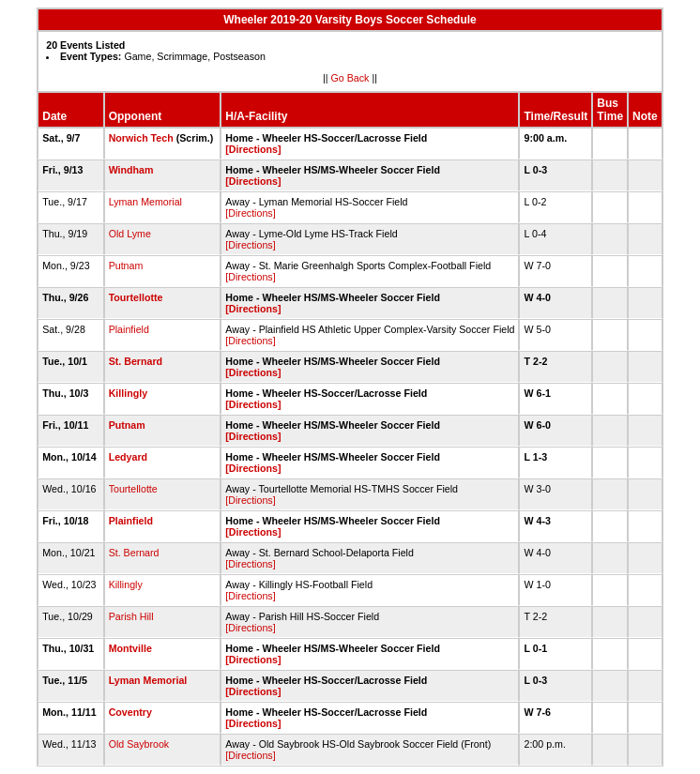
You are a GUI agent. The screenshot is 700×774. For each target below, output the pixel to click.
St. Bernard (136, 361)
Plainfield (129, 329)
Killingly (128, 393)
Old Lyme (130, 234)
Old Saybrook (139, 744)
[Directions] (253, 149)
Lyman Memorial (145, 202)
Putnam (126, 266)
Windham (131, 170)
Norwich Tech (141, 138)
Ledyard (128, 457)
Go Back (350, 78)
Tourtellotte (136, 297)
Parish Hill (131, 616)
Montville (130, 648)
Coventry (130, 712)
